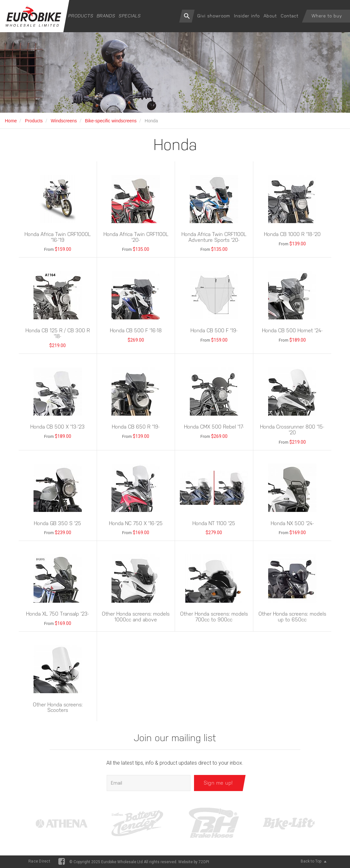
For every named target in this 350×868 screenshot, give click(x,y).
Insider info (247, 16)
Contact (290, 16)
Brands (106, 16)
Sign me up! (218, 783)
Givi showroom (214, 16)
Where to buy (327, 16)
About (270, 16)
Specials (130, 16)
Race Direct (39, 861)
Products (81, 16)
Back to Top (314, 861)
